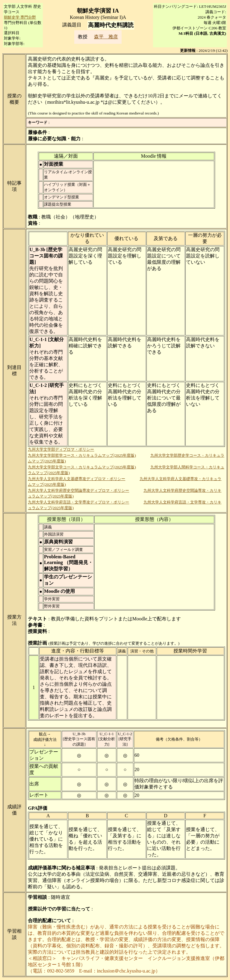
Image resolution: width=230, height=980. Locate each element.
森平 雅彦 (106, 37)
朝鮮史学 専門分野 (20, 17)
